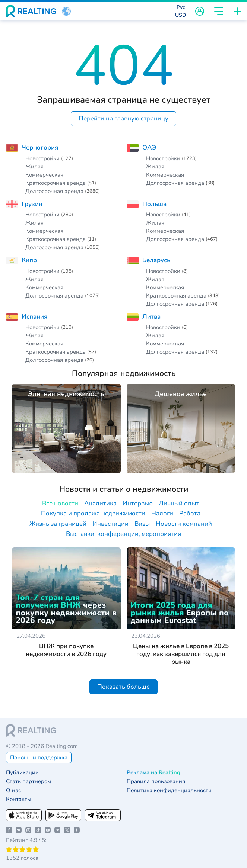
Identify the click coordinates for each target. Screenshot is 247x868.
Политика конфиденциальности (169, 790)
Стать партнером (28, 782)
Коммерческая (44, 175)
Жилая (34, 167)
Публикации (22, 773)
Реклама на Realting (153, 773)
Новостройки (42, 158)
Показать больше (123, 687)
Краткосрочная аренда (56, 183)
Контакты (19, 799)
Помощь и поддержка (39, 758)
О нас (13, 790)
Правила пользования (156, 782)
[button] (66, 11)
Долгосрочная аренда (54, 191)
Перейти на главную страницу (123, 118)
